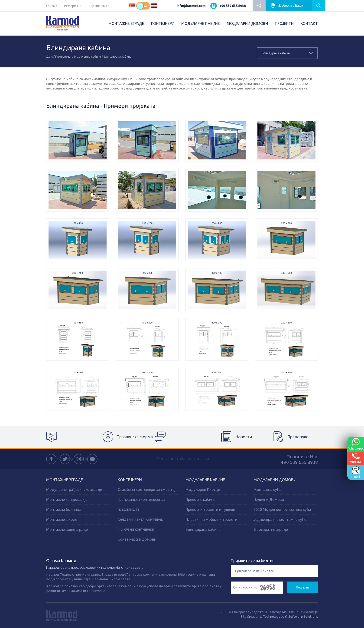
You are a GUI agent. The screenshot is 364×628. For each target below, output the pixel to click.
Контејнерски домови (137, 539)
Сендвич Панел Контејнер (140, 519)
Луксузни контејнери (136, 529)
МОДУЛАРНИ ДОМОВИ (247, 23)
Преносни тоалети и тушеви (210, 509)
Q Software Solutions (301, 617)
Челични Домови (269, 499)
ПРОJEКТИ (284, 23)
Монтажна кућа (267, 489)
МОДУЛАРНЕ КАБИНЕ (201, 23)
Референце (73, 6)
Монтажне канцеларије (67, 499)
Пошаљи (302, 587)
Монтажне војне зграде (67, 529)
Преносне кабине (200, 499)
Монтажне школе (62, 519)
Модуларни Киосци (203, 489)
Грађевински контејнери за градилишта (141, 504)
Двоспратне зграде (271, 529)
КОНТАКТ (309, 23)
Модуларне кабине (88, 56)
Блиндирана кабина (203, 529)
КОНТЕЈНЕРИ (163, 23)
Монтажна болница (64, 509)
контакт (356, 458)
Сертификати (99, 6)
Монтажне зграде (65, 480)
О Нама (52, 6)
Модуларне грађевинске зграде (74, 489)
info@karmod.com (191, 6)
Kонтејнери (130, 480)
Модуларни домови (275, 480)
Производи (63, 56)
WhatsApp (356, 444)
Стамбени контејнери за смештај (147, 489)
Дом (49, 56)
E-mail (356, 472)
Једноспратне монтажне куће (280, 519)
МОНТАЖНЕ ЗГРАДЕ (126, 23)
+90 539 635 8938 (232, 6)
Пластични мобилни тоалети (211, 519)
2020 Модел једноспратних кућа (282, 509)
